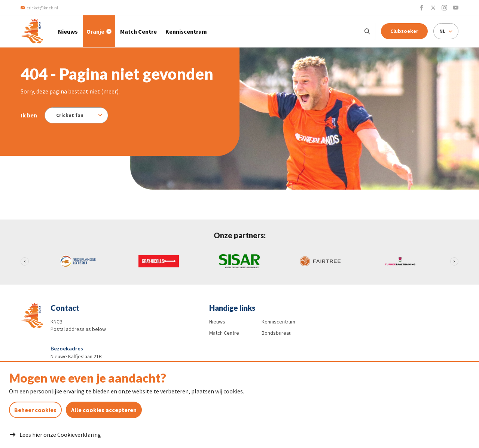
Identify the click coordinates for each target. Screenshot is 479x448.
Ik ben (29, 115)
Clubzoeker (404, 31)
